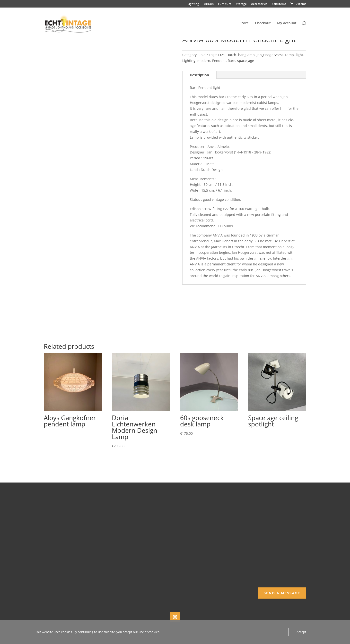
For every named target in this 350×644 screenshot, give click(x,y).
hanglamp (246, 55)
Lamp (289, 55)
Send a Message (282, 593)
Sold (202, 55)
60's (221, 55)
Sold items (279, 4)
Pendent (219, 61)
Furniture (225, 4)
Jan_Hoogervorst (270, 55)
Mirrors (209, 4)
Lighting (193, 4)
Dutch (231, 55)
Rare (232, 61)
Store (244, 25)
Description (199, 75)
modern (204, 61)
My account (287, 25)
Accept (301, 632)
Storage (241, 4)
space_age (246, 61)
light (299, 55)
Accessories (259, 4)
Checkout (263, 25)
